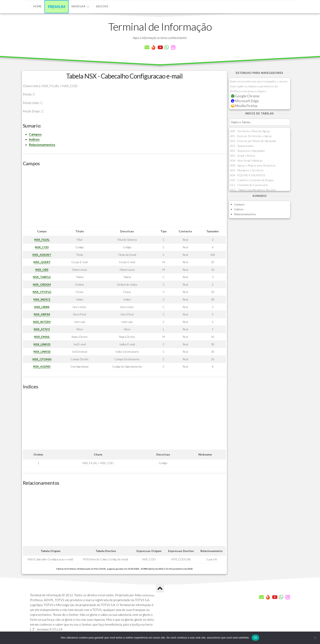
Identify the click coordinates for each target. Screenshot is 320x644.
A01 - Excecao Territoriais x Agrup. (251, 136)
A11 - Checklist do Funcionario (249, 185)
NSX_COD (42, 247)
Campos (35, 134)
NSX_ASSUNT (42, 255)
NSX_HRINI (42, 307)
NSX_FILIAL (42, 240)
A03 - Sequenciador (242, 146)
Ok (255, 638)
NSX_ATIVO (42, 329)
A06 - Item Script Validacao (246, 160)
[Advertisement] (124, 198)
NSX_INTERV (42, 322)
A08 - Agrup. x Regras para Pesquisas (253, 165)
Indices (34, 139)
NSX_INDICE (42, 299)
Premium (57, 7)
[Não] (315, 638)
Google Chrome (245, 96)
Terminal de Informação (160, 27)
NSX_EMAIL (42, 337)
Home (37, 6)
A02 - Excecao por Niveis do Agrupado (253, 141)
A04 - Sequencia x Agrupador (248, 151)
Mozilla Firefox (244, 106)
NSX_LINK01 (42, 344)
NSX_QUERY (42, 262)
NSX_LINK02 (42, 352)
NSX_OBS (42, 270)
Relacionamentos (42, 145)
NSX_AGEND (42, 366)
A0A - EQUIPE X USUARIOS (247, 175)
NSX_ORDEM (42, 284)
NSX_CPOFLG (42, 292)
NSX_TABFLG (42, 277)
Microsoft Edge (245, 101)
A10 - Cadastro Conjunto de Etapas (252, 180)
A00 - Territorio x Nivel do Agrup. (250, 131)
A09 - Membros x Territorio (247, 170)
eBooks (102, 6)
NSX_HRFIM (42, 314)
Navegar (78, 6)
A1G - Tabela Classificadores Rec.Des (253, 190)
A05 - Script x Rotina (242, 156)
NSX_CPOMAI (42, 359)
